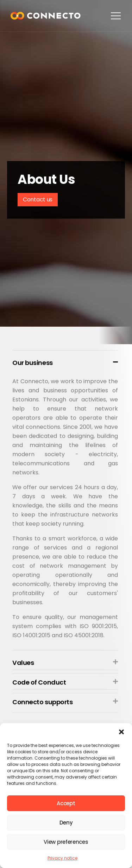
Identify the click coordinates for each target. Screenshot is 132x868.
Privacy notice (62, 858)
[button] (121, 732)
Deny (66, 823)
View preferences (66, 842)
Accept (66, 803)
